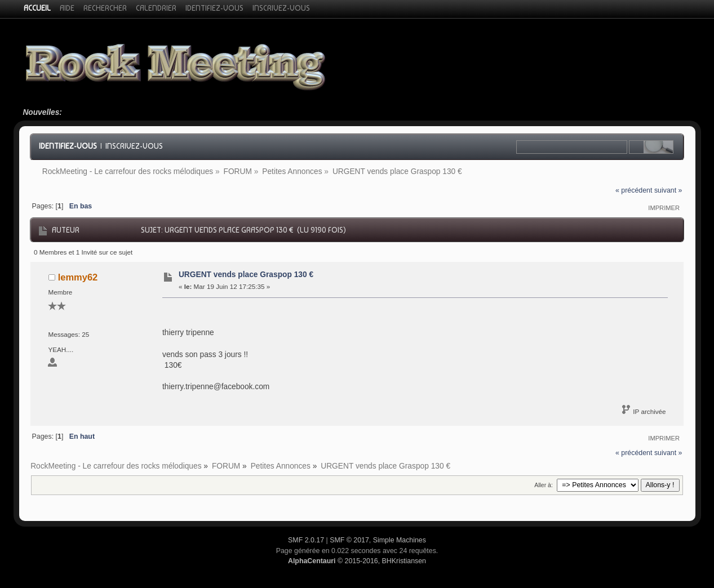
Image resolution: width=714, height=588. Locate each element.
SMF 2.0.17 (306, 540)
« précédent (634, 190)
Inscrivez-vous (134, 146)
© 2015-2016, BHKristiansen (357, 561)
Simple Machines (400, 540)
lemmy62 (78, 277)
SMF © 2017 (349, 540)
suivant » (668, 190)
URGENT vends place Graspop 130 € (246, 275)
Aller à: (544, 485)
